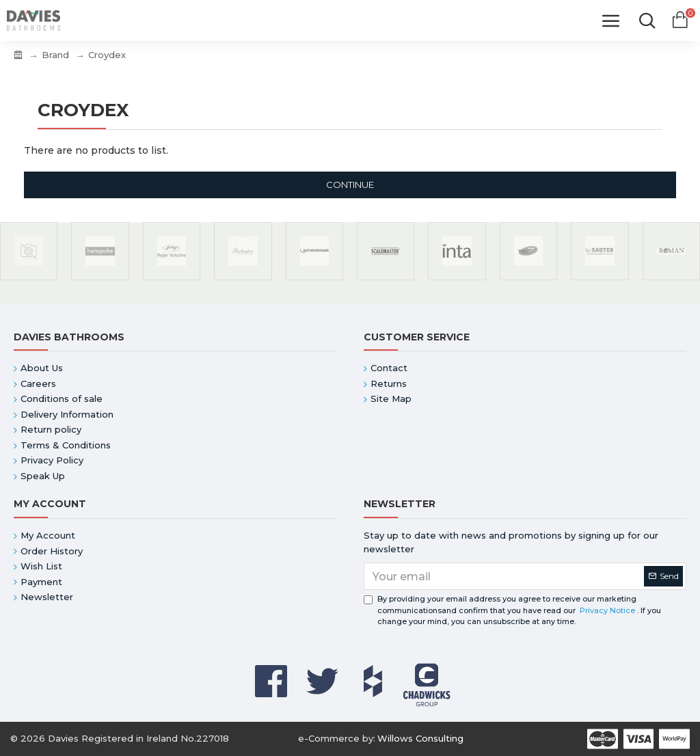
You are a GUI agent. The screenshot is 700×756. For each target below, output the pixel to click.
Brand (55, 55)
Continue (350, 185)
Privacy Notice (607, 610)
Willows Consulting (420, 738)
